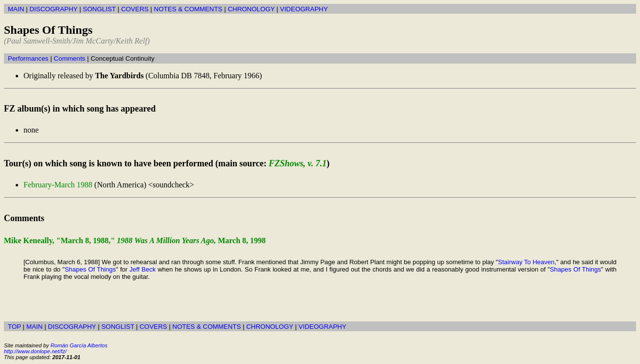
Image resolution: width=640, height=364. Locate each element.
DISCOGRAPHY (53, 9)
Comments (69, 58)
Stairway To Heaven (526, 262)
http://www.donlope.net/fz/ (35, 351)
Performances (28, 58)
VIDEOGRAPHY (304, 9)
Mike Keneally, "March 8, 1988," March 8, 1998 (135, 240)
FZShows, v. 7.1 (297, 163)
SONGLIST (99, 9)
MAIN (16, 9)
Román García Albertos (79, 345)
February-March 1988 (58, 185)
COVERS (135, 9)
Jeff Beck (143, 269)
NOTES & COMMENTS (188, 9)
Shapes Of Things (90, 269)
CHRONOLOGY (251, 9)
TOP (14, 327)
